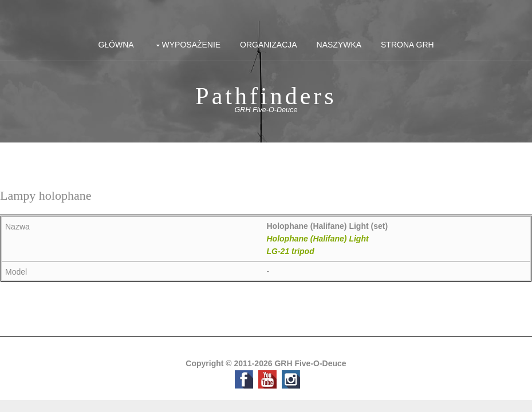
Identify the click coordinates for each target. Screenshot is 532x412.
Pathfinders (266, 96)
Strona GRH (407, 45)
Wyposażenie (192, 45)
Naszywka (339, 45)
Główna (116, 45)
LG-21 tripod (291, 251)
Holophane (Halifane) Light (318, 239)
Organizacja (269, 45)
